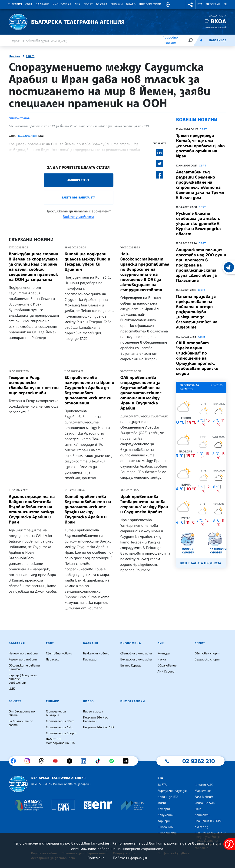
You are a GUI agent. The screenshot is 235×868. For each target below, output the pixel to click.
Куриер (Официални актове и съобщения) (23, 679)
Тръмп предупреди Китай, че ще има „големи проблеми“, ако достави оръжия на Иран (200, 146)
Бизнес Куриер (131, 666)
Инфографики (150, 4)
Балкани (42, 4)
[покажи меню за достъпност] (229, 844)
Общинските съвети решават (24, 667)
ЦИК (12, 689)
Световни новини (59, 653)
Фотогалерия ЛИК (59, 727)
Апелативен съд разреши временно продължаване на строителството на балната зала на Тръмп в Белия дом (200, 185)
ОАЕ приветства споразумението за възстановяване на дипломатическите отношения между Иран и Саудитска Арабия (141, 393)
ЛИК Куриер (166, 672)
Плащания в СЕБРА (208, 821)
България (15, 4)
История (164, 809)
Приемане (96, 858)
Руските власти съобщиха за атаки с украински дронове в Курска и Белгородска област (199, 224)
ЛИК (78, 4)
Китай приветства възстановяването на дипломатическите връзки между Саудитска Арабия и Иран (88, 509)
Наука (162, 660)
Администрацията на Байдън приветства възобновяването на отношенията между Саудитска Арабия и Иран (32, 509)
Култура (164, 653)
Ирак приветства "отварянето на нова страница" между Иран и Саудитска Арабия (144, 504)
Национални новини (23, 653)
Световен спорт (207, 653)
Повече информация (130, 858)
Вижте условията (78, 217)
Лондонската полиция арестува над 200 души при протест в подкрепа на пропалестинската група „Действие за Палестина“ (201, 265)
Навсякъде (217, 40)
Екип (198, 809)
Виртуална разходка (172, 791)
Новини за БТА (168, 797)
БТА (200, 4)
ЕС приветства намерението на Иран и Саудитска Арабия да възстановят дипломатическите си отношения (89, 390)
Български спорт (207, 660)
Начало (14, 56)
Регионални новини (23, 660)
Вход (219, 21)
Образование (167, 666)
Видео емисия (93, 712)
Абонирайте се (79, 180)
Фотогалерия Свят (60, 721)
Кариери (164, 821)
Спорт (88, 4)
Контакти (202, 815)
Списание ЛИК (205, 803)
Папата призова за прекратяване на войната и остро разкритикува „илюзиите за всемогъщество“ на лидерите (197, 312)
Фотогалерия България (56, 713)
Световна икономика (136, 653)
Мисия (162, 803)
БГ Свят (102, 4)
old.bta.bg (201, 827)
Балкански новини (96, 653)
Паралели (53, 660)
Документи (166, 815)
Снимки (117, 4)
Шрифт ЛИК (204, 785)
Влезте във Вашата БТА (78, 197)
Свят (29, 4)
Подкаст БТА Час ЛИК (99, 727)
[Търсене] (190, 40)
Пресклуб (213, 4)
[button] (168, 5)
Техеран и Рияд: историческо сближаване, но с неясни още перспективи (34, 385)
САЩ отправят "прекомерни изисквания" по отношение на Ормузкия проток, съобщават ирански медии (197, 358)
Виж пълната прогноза (201, 563)
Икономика (62, 4)
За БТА (162, 785)
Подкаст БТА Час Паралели (95, 719)
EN (225, 4)
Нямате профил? (215, 27)
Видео (131, 4)
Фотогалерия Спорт (61, 733)
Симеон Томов (19, 118)
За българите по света (21, 723)
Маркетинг (203, 791)
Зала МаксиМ (204, 797)
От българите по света (22, 713)
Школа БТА (165, 827)
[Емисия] (201, 40)
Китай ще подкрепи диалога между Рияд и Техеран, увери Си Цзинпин (88, 262)
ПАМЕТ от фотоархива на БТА (60, 741)
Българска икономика (136, 660)
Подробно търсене (170, 40)
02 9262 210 (199, 761)
